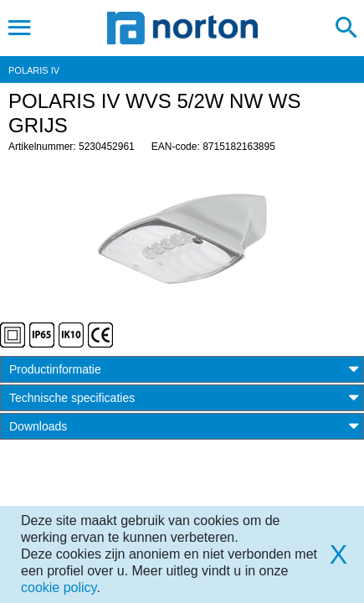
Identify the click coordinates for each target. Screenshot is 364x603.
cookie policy (59, 588)
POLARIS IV (34, 70)
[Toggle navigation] (20, 28)
